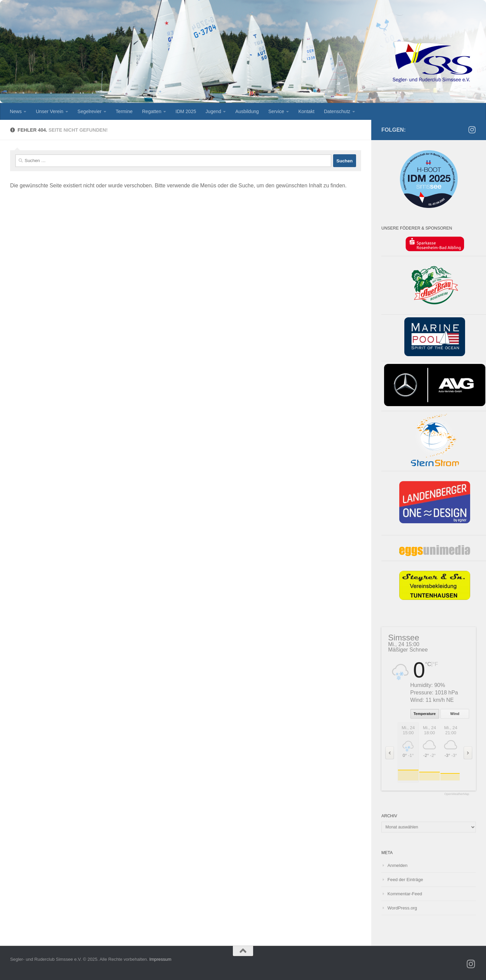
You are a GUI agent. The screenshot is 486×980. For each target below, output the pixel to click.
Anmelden (397, 865)
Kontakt (306, 111)
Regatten (152, 111)
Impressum (160, 959)
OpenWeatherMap (457, 794)
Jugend (213, 111)
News (16, 111)
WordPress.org (402, 908)
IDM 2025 (186, 111)
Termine (124, 111)
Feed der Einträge (405, 880)
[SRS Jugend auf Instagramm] (472, 130)
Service (276, 111)
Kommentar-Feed (405, 894)
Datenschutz (337, 111)
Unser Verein (49, 111)
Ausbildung (247, 111)
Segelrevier (90, 111)
